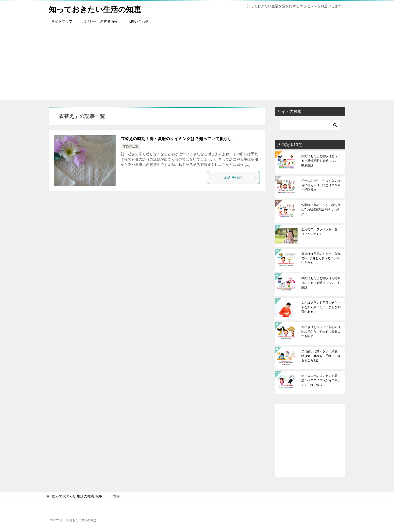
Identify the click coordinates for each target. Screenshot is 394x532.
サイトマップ (62, 21)
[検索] (310, 125)
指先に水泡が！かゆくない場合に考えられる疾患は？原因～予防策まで (321, 185)
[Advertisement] (197, 64)
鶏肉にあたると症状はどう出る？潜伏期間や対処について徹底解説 (321, 161)
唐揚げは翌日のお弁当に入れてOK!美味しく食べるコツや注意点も (321, 258)
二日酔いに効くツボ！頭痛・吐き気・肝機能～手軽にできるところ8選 (321, 356)
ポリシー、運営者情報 (100, 21)
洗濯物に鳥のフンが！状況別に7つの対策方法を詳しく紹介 (321, 210)
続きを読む (241, 177)
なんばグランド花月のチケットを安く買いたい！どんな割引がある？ (321, 307)
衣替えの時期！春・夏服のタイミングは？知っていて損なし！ (178, 139)
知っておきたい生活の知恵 (95, 9)
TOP (77, 496)
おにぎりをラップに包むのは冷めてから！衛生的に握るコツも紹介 (321, 332)
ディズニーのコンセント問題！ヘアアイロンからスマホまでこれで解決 (321, 380)
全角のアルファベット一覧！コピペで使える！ (321, 232)
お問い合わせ (138, 21)
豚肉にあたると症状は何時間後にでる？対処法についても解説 (321, 283)
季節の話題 (130, 146)
